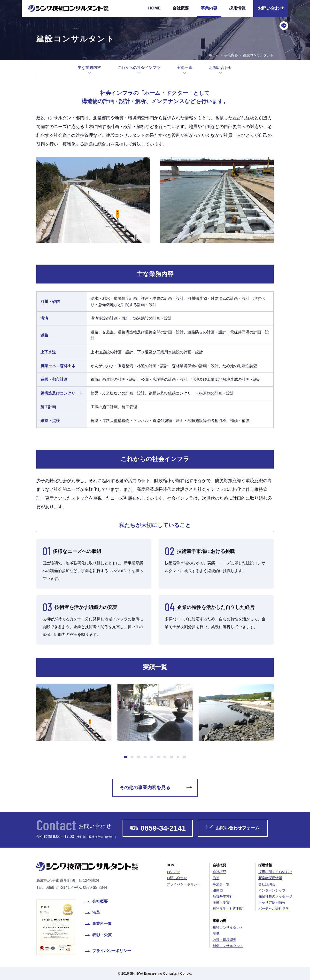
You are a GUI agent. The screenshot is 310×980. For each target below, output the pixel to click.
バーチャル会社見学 (274, 908)
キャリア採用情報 (272, 902)
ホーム (214, 55)
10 (184, 757)
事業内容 (209, 8)
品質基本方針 (223, 896)
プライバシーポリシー (112, 951)
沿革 (96, 913)
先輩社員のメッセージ (275, 896)
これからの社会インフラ (139, 68)
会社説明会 (267, 884)
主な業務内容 (89, 68)
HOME (154, 8)
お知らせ (173, 872)
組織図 (218, 890)
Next (274, 710)
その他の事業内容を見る (145, 788)
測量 (216, 934)
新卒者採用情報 (270, 878)
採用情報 (237, 8)
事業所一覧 (102, 924)
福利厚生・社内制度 (228, 908)
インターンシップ (272, 890)
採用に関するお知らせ (275, 872)
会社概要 (181, 8)
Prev (36, 710)
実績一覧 (185, 68)
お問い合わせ (271, 8)
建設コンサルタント (228, 928)
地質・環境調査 (225, 940)
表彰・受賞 (102, 935)
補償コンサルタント (228, 946)
